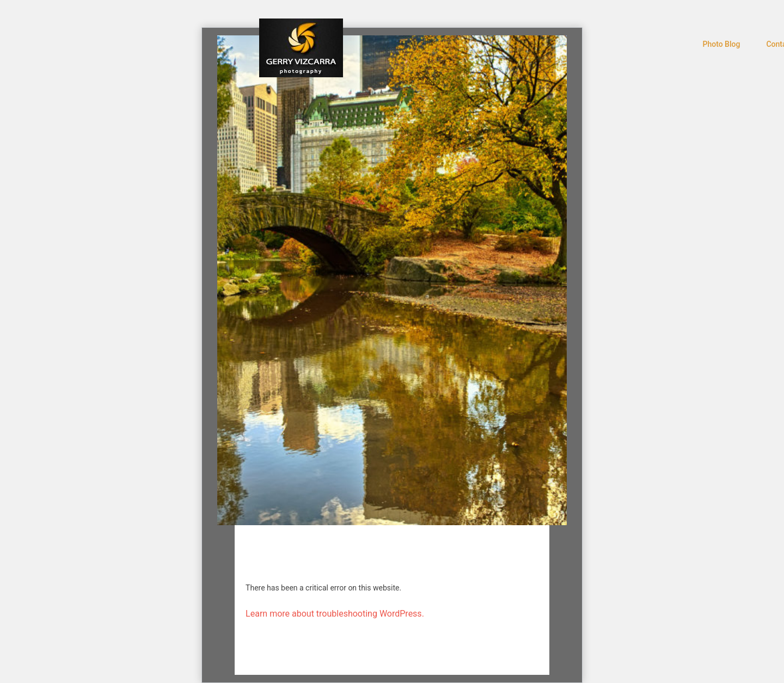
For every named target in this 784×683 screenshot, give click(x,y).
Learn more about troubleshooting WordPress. (335, 614)
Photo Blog (722, 44)
